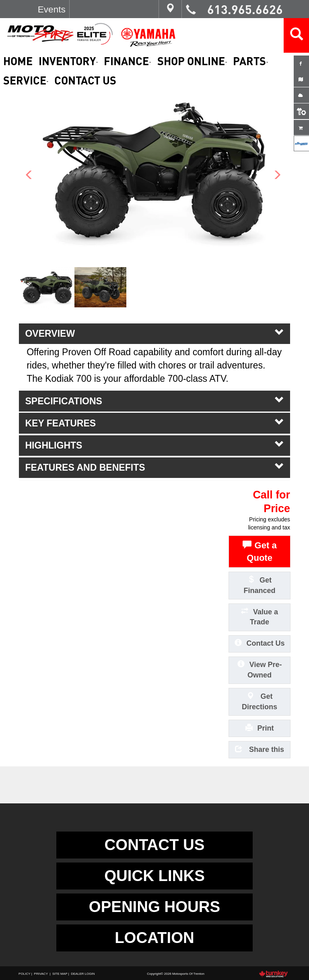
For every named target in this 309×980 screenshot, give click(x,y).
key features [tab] (154, 423)
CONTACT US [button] (155, 845)
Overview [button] (154, 333)
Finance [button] (127, 61)
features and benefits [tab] (154, 467)
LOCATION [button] (154, 938)
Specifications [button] (154, 401)
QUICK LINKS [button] (154, 876)
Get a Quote (260, 551)
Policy (24, 974)
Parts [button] (250, 61)
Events (52, 9)
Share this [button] (260, 749)
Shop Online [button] (192, 61)
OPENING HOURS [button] (154, 907)
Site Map (60, 974)
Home (18, 61)
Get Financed (260, 585)
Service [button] (26, 80)
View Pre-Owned (260, 669)
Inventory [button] (68, 61)
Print (260, 728)
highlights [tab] (154, 445)
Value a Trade (260, 617)
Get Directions (260, 701)
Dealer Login (83, 974)
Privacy (41, 974)
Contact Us (85, 80)
